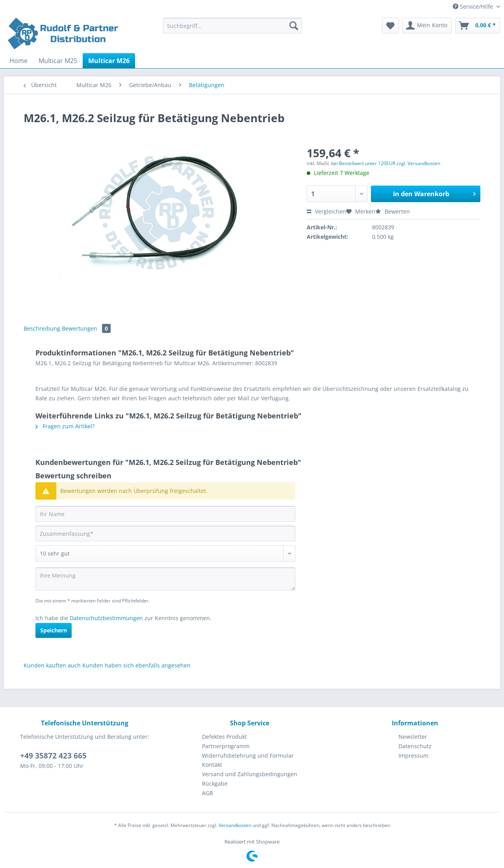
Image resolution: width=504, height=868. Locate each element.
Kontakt (212, 765)
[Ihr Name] (165, 514)
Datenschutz (415, 746)
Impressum (413, 756)
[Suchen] (294, 26)
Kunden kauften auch (52, 665)
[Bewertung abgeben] (165, 554)
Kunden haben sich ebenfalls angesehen (136, 665)
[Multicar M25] (58, 61)
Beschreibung (42, 328)
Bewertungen (86, 328)
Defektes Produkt (224, 737)
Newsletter (413, 737)
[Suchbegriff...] (233, 26)
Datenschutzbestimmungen (106, 618)
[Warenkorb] (478, 26)
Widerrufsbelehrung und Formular (248, 756)
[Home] (19, 61)
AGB (208, 793)
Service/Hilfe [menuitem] (474, 7)
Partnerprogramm (226, 746)
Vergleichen (326, 211)
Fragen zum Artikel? (65, 426)
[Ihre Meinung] (165, 579)
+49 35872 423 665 (53, 756)
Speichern (54, 630)
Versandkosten (235, 825)
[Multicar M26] (109, 61)
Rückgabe (215, 783)
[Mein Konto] (427, 26)
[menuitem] (233, 29)
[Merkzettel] (390, 26)
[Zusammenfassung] (165, 533)
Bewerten (393, 211)
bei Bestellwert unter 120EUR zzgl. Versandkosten (386, 163)
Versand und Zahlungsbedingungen (250, 774)
